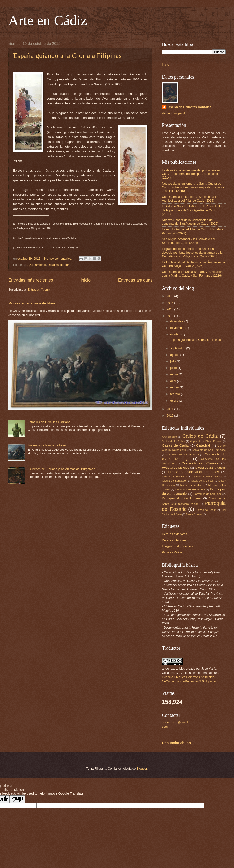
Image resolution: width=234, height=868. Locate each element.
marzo (175, 387)
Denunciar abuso (176, 743)
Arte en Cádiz (48, 20)
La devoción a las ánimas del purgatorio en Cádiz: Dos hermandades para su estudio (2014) (191, 174)
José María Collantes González (189, 107)
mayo (174, 374)
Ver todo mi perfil (173, 113)
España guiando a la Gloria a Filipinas (67, 55)
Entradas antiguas (135, 280)
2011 (170, 409)
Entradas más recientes (31, 280)
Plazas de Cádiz (206, 510)
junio (174, 368)
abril (173, 381)
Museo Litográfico (191, 485)
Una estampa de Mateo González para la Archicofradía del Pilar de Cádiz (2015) (190, 198)
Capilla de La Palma (173, 441)
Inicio (86, 280)
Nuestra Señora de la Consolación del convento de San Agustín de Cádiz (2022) (190, 222)
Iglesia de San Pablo (175, 476)
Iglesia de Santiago (174, 481)
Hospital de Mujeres (175, 468)
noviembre (178, 328)
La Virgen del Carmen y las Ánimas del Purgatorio (61, 469)
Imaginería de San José (178, 546)
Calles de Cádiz (200, 436)
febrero (175, 394)
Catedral (203, 445)
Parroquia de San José (208, 494)
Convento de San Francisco (209, 450)
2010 (170, 416)
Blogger (142, 769)
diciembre (177, 321)
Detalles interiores (60, 265)
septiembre (178, 348)
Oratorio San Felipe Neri (190, 489)
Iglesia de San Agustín (210, 468)
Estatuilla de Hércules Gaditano (49, 422)
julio (173, 361)
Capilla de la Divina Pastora (206, 441)
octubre (176, 334)
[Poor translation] (17, 799)
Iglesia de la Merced (202, 481)
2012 (170, 316)
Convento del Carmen (200, 463)
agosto (175, 355)
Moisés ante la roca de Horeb (33, 303)
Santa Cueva (194, 514)
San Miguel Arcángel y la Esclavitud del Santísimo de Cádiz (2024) (188, 241)
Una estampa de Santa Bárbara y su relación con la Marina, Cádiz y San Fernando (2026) (192, 273)
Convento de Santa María (183, 454)
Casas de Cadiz (175, 445)
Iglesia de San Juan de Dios (193, 472)
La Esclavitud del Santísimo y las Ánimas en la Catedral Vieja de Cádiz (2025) (193, 264)
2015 (170, 296)
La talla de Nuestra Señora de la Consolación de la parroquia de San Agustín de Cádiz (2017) (193, 210)
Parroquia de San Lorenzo (182, 498)
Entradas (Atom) (39, 289)
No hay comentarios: (59, 258)
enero (175, 401)
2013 (170, 309)
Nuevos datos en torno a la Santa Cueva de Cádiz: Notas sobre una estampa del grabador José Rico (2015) (193, 187)
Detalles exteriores (175, 534)
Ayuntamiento (37, 265)
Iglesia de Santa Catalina (208, 477)
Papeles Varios (172, 552)
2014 (170, 303)
